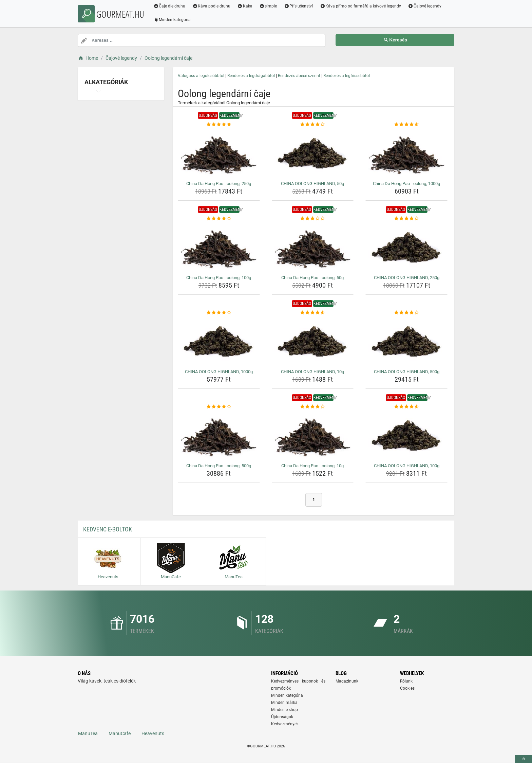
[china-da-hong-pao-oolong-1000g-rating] (406, 125)
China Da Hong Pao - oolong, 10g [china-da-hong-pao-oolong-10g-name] (312, 466)
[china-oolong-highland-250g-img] (406, 247)
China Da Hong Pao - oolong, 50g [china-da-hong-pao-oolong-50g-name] (312, 278)
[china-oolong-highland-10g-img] (313, 341)
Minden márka (284, 703)
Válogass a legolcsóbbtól (201, 76)
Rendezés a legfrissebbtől (347, 76)
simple (269, 6)
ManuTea (88, 733)
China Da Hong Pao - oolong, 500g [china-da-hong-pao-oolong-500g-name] (219, 466)
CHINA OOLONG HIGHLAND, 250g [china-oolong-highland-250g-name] (407, 278)
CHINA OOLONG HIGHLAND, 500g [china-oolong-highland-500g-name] (407, 372)
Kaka (245, 6)
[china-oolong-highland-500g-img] (406, 341)
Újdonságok (282, 717)
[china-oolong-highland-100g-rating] (406, 407)
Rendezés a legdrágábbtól (251, 76)
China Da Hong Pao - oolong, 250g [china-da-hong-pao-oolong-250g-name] (219, 184)
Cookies (407, 688)
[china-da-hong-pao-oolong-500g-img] (219, 435)
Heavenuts (153, 733)
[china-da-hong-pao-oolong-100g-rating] (219, 219)
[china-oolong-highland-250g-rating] (406, 219)
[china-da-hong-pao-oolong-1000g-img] (406, 153)
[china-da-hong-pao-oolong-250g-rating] (219, 125)
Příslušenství (299, 6)
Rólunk (406, 681)
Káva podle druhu (212, 6)
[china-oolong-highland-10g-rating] (313, 313)
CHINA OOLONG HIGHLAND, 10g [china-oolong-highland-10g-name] (312, 372)
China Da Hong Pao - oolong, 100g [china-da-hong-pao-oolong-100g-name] (219, 278)
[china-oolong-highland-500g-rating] (406, 313)
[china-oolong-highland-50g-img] (313, 153)
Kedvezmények (285, 724)
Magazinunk (347, 681)
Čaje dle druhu (170, 6)
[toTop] (524, 759)
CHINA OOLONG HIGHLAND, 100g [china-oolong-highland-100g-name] (407, 466)
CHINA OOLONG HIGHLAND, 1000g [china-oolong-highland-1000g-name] (219, 372)
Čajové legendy (425, 6)
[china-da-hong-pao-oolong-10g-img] (313, 435)
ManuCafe (120, 733)
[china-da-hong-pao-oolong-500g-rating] (219, 407)
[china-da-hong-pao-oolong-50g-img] (313, 247)
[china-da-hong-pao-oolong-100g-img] (219, 247)
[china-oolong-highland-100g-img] (406, 435)
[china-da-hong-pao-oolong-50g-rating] (313, 219)
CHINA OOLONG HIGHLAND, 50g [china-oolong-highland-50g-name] (312, 184)
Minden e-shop (284, 710)
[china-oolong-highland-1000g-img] (219, 341)
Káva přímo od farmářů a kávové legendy (361, 6)
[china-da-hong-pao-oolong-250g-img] (219, 153)
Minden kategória (173, 20)
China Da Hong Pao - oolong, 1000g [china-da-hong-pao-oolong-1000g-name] (406, 184)
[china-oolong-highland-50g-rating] (313, 125)
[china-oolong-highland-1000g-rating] (219, 313)
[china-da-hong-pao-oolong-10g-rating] (313, 407)
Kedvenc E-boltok (108, 529)
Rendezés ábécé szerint (299, 76)
